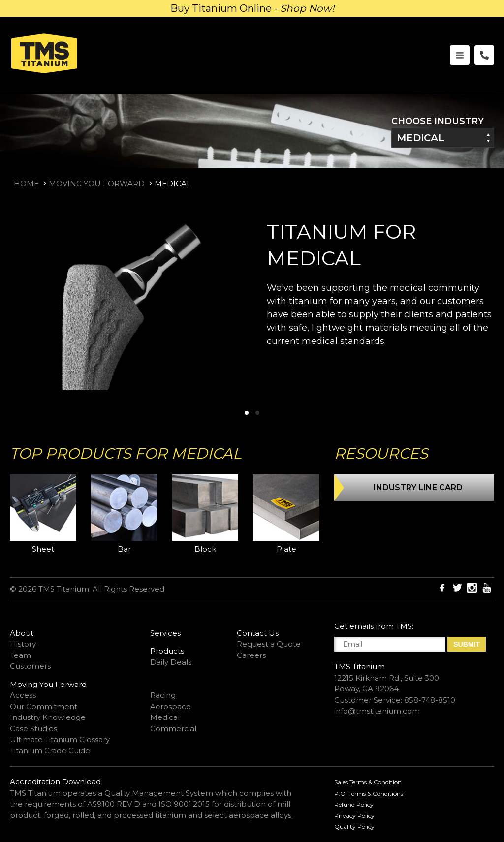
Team (20, 655)
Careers (251, 655)
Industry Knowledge (48, 717)
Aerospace (171, 706)
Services (165, 633)
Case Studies (33, 729)
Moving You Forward (97, 183)
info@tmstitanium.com (377, 711)
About (22, 633)
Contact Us (258, 633)
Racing (163, 695)
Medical (421, 138)
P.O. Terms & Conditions (369, 794)
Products (167, 651)
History (23, 644)
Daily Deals (171, 662)
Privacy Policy (354, 816)
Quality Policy (354, 826)
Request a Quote (269, 644)
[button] (247, 413)
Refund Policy (354, 804)
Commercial (173, 729)
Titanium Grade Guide (50, 751)
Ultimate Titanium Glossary (60, 739)
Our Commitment (44, 706)
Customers (30, 666)
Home (26, 183)
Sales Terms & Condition (368, 782)
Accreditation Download (55, 782)
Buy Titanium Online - (252, 8)
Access (23, 695)
